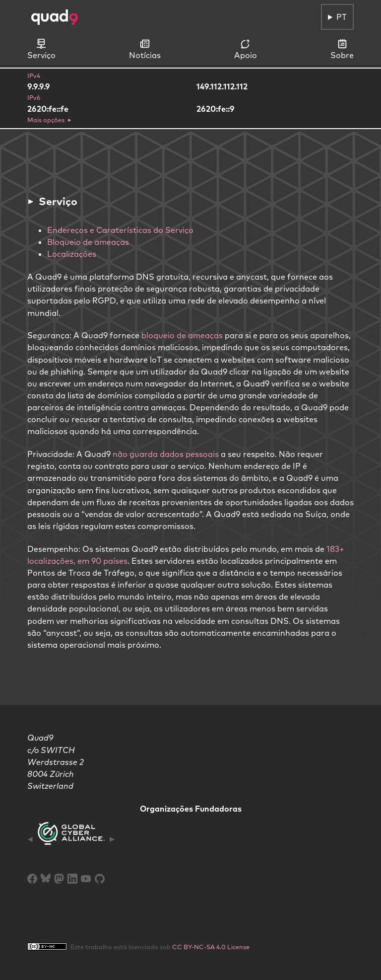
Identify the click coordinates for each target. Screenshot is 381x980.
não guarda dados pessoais (166, 454)
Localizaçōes (72, 254)
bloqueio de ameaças (182, 335)
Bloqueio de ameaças (88, 242)
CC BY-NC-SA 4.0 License (211, 947)
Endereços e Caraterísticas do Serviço (120, 230)
